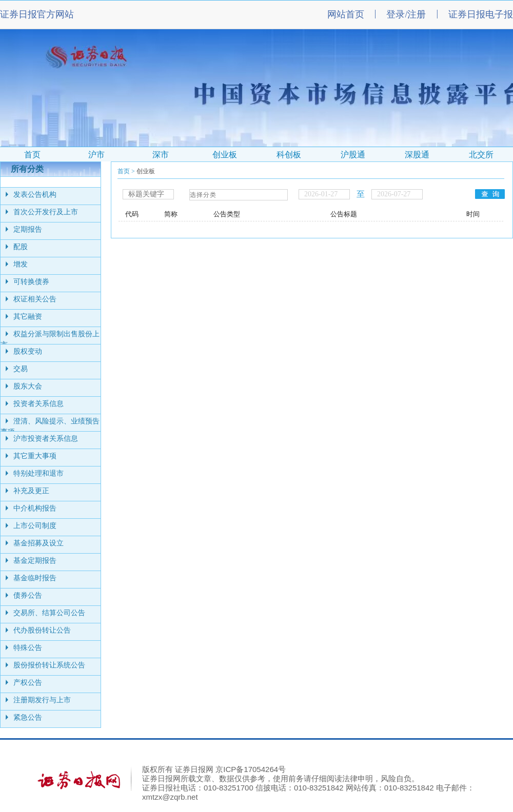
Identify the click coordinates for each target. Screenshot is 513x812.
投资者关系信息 (38, 404)
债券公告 (28, 595)
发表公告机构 (35, 195)
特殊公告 (28, 648)
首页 (124, 171)
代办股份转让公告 (42, 630)
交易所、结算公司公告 (49, 613)
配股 (21, 247)
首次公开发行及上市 (46, 212)
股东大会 (28, 386)
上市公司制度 (35, 526)
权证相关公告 (35, 299)
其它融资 (28, 317)
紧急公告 (28, 717)
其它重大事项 (35, 456)
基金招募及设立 (38, 543)
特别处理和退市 (38, 473)
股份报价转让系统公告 (49, 665)
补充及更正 (31, 491)
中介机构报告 (35, 508)
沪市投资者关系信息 (46, 439)
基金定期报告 (35, 561)
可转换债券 (31, 282)
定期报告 (28, 229)
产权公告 (28, 683)
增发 (21, 264)
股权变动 (28, 351)
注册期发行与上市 (42, 700)
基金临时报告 (35, 578)
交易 (21, 369)
